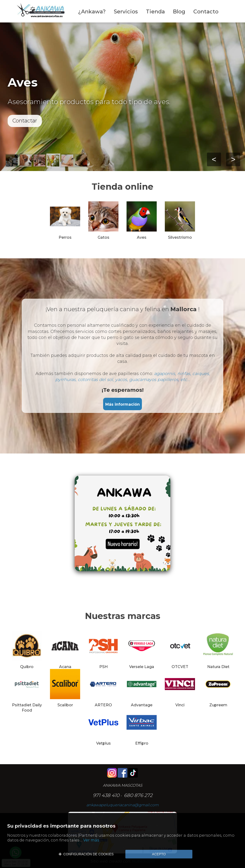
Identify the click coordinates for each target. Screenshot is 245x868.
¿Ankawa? (92, 12)
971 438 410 (106, 795)
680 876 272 (138, 795)
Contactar (25, 121)
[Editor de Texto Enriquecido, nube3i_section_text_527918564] (122, 527)
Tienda (155, 12)
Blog (179, 12)
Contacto (206, 12)
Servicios (126, 12)
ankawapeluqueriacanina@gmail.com (122, 805)
